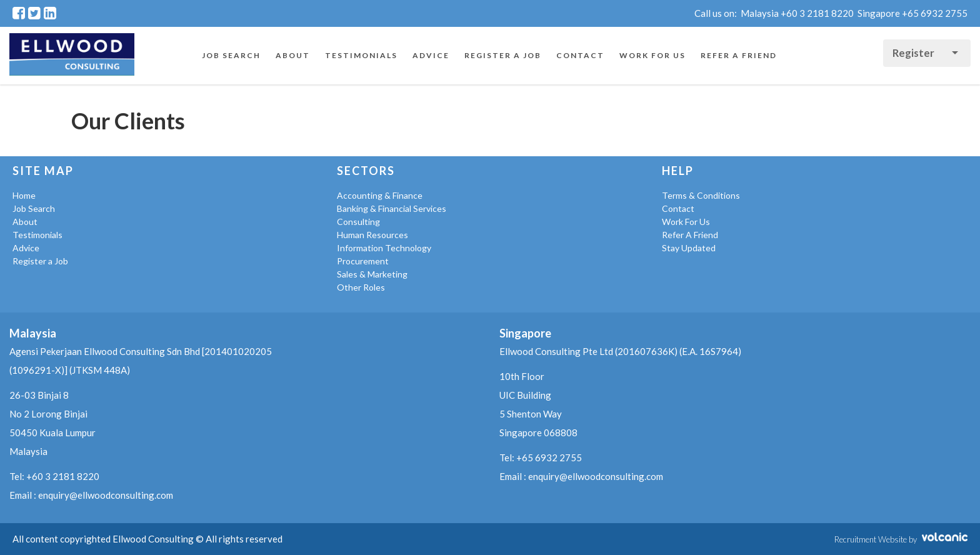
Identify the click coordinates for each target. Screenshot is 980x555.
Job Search (231, 55)
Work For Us (652, 55)
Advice (431, 55)
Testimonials (361, 55)
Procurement (363, 261)
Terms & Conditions (701, 195)
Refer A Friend (739, 55)
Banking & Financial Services (392, 208)
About (293, 55)
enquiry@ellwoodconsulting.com (106, 495)
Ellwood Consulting (72, 56)
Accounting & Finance (380, 195)
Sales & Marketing (372, 274)
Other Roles (361, 287)
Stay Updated (689, 248)
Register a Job (503, 55)
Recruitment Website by (901, 539)
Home (24, 195)
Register (914, 53)
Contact (580, 55)
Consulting (358, 222)
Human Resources (372, 235)
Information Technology (384, 248)
